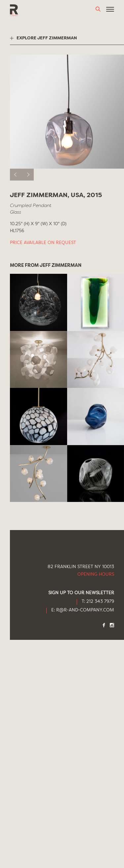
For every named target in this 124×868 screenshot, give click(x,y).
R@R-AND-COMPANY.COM (85, 610)
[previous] (16, 175)
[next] (28, 175)
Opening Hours (96, 575)
